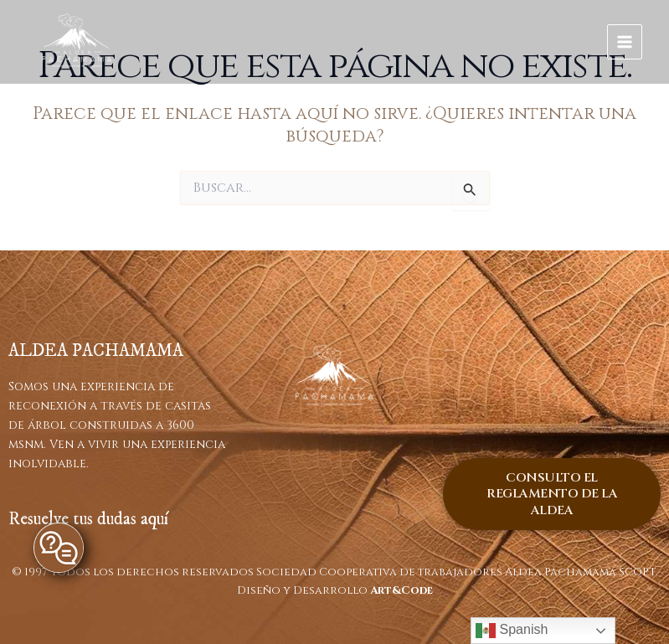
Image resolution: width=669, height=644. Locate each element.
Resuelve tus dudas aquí (88, 519)
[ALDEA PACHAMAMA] (77, 42)
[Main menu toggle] (625, 42)
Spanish (512, 631)
